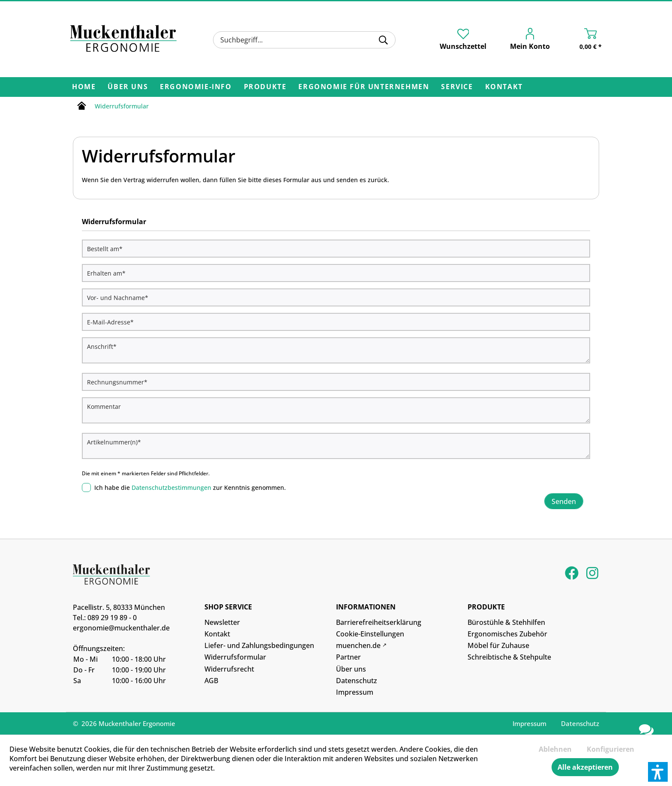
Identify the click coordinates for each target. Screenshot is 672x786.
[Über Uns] (128, 87)
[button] (658, 772)
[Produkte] (265, 87)
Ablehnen (555, 749)
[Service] (457, 87)
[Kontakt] (504, 87)
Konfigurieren (610, 749)
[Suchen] (383, 40)
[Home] (84, 87)
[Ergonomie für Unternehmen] (364, 87)
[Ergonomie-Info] (196, 87)
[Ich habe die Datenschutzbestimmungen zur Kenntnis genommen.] (86, 487)
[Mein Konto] (524, 40)
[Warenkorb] (582, 41)
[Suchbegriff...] (304, 40)
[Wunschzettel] (463, 39)
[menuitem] (304, 40)
